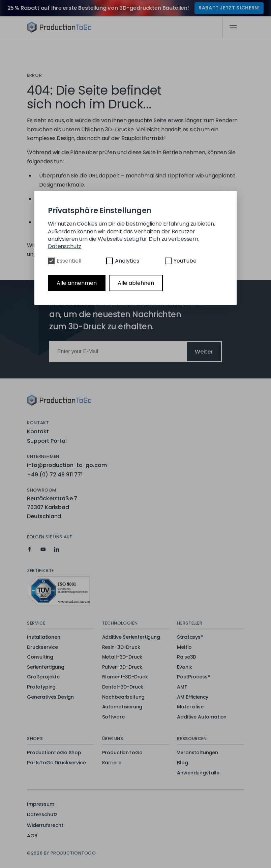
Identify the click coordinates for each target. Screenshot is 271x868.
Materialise (190, 707)
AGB (32, 836)
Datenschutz (42, 814)
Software (113, 717)
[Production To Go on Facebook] (30, 549)
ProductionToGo (122, 753)
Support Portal (47, 441)
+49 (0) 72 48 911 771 (55, 475)
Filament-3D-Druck (125, 677)
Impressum (41, 804)
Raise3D (187, 657)
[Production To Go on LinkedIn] (57, 549)
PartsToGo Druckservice (56, 763)
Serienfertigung (46, 667)
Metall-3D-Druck (122, 657)
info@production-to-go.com (67, 465)
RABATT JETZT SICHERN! (229, 8)
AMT (182, 687)
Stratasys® (190, 637)
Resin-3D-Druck (121, 647)
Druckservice (42, 647)
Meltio (184, 647)
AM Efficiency (193, 697)
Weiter (204, 352)
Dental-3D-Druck (123, 687)
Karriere (112, 763)
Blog (182, 763)
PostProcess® (193, 677)
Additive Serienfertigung (131, 637)
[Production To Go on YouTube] (43, 549)
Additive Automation (202, 717)
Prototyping (41, 687)
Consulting (40, 657)
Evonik (184, 667)
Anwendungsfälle (198, 773)
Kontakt (38, 431)
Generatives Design (50, 697)
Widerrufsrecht (45, 825)
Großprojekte (43, 677)
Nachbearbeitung (124, 697)
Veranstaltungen (198, 753)
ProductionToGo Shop (54, 753)
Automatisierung (122, 707)
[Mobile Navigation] (233, 27)
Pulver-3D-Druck (122, 667)
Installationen (44, 637)
